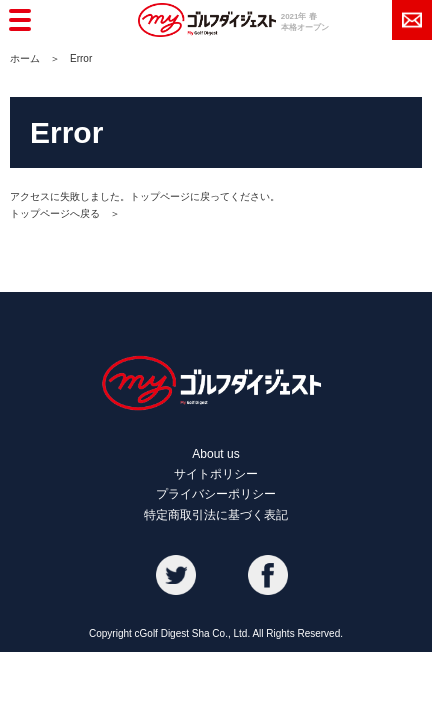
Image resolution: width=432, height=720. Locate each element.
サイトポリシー (216, 474)
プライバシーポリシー (216, 494)
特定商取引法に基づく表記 (216, 515)
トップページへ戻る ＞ (65, 213)
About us (215, 454)
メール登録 (412, 20)
